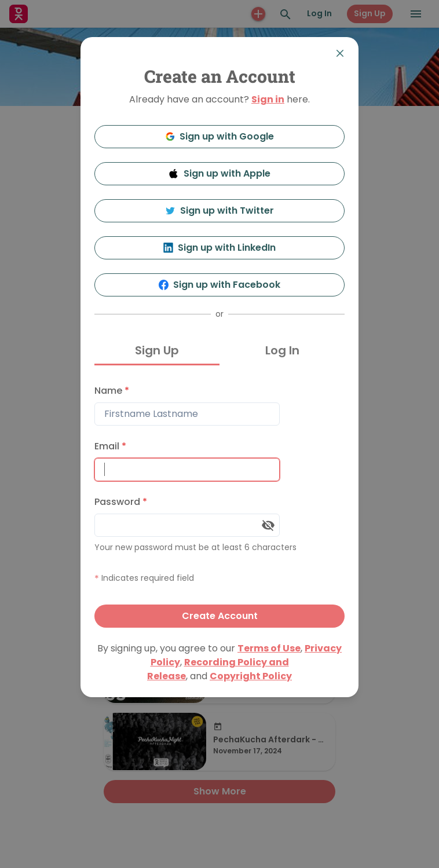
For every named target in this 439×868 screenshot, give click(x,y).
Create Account (220, 616)
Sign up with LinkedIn (220, 248)
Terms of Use (269, 648)
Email (110, 446)
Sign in (268, 99)
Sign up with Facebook (220, 285)
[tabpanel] (219, 503)
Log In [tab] (282, 350)
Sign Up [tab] (157, 350)
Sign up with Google (220, 136)
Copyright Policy (251, 676)
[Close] (340, 53)
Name (112, 391)
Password (121, 502)
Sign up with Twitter (219, 210)
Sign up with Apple (219, 173)
